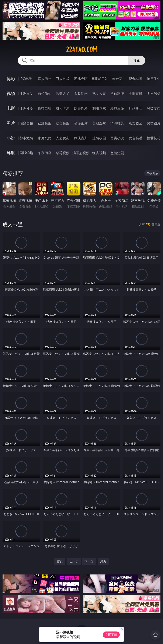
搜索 (137, 60)
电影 (11, 108)
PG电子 (26, 79)
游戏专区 (81, 79)
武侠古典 (81, 138)
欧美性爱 (81, 108)
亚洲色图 (45, 123)
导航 (11, 153)
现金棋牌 (135, 79)
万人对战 (63, 79)
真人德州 (45, 79)
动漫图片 (81, 123)
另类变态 (154, 108)
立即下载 (111, 635)
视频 (11, 93)
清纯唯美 (117, 123)
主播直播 (135, 93)
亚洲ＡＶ (26, 93)
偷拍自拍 (45, 108)
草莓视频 (63, 153)
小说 (11, 138)
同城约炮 (26, 153)
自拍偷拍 (45, 93)
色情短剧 (117, 153)
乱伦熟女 (135, 108)
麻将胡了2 (99, 79)
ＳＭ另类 (154, 93)
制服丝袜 (99, 108)
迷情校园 (99, 138)
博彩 (11, 79)
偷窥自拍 (26, 123)
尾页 (103, 561)
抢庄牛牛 (154, 79)
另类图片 (154, 123)
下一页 (89, 561)
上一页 (74, 561)
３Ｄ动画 (81, 93)
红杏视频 (99, 153)
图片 (11, 123)
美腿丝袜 (99, 123)
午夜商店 (45, 153)
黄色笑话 (135, 138)
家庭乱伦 (45, 138)
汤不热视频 (81, 153)
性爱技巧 (154, 138)
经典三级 (117, 108)
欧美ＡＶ (63, 93)
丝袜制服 (117, 93)
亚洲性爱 (26, 108)
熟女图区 (135, 123)
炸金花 (117, 79)
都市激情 (26, 138)
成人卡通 (63, 108)
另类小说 (117, 138)
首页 (60, 561)
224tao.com (81, 50)
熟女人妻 (99, 93)
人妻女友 (63, 138)
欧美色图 (63, 123)
